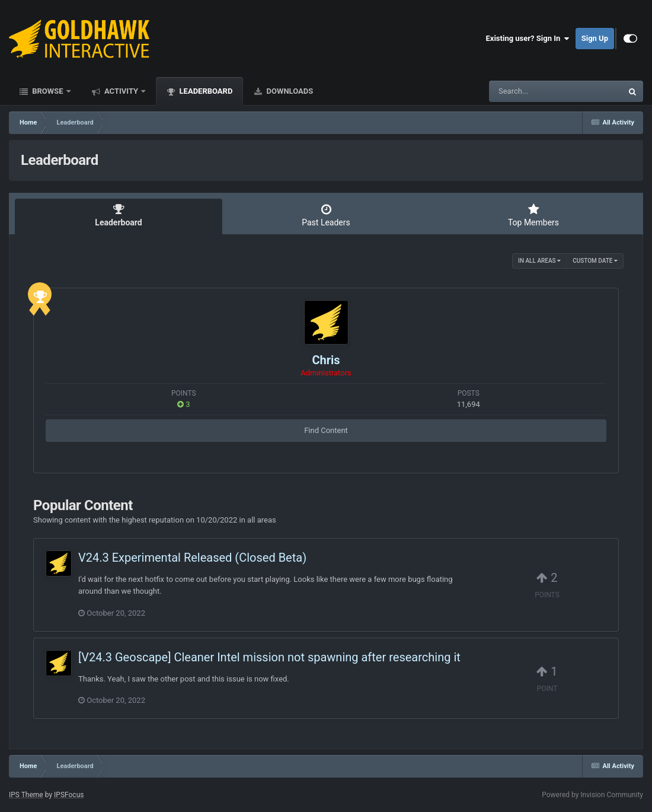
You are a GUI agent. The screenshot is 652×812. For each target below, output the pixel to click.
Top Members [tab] (533, 215)
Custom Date (595, 261)
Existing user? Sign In (528, 39)
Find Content (326, 430)
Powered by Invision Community (592, 795)
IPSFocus (69, 795)
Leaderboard (205, 91)
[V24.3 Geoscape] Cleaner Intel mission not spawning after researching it (269, 657)
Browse (48, 91)
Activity (122, 91)
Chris (326, 360)
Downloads (289, 91)
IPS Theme (26, 795)
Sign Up (595, 38)
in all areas (539, 261)
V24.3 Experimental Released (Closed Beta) (192, 558)
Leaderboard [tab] (119, 215)
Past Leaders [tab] (326, 215)
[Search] (526, 91)
